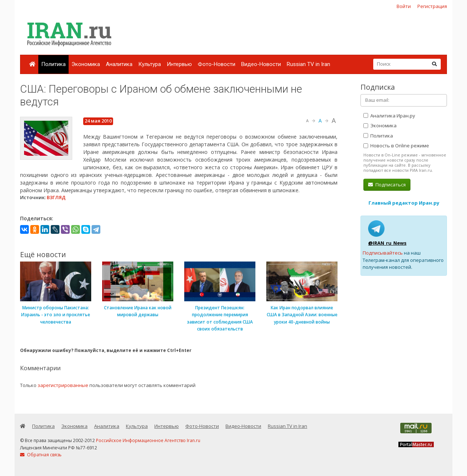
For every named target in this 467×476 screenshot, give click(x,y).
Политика (53, 64)
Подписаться (387, 185)
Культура (150, 64)
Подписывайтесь (383, 253)
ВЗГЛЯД (56, 197)
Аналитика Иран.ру (389, 116)
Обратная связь (41, 455)
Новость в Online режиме (396, 146)
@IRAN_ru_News (387, 243)
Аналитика (119, 64)
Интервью (179, 64)
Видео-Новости (261, 64)
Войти (404, 6)
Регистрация (432, 6)
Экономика (86, 64)
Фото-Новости (217, 64)
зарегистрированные (63, 385)
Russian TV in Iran (308, 64)
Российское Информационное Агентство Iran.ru (148, 440)
